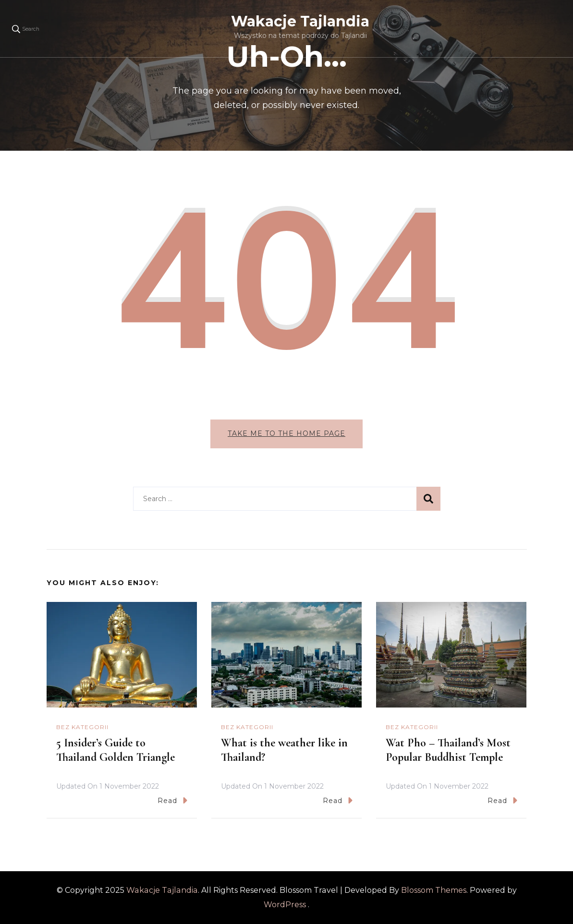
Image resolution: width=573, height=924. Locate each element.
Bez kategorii (82, 727)
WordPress (285, 905)
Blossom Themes (434, 890)
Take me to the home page (286, 433)
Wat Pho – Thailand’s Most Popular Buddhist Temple (448, 750)
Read (172, 800)
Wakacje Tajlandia (300, 21)
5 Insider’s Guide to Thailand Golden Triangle (116, 750)
